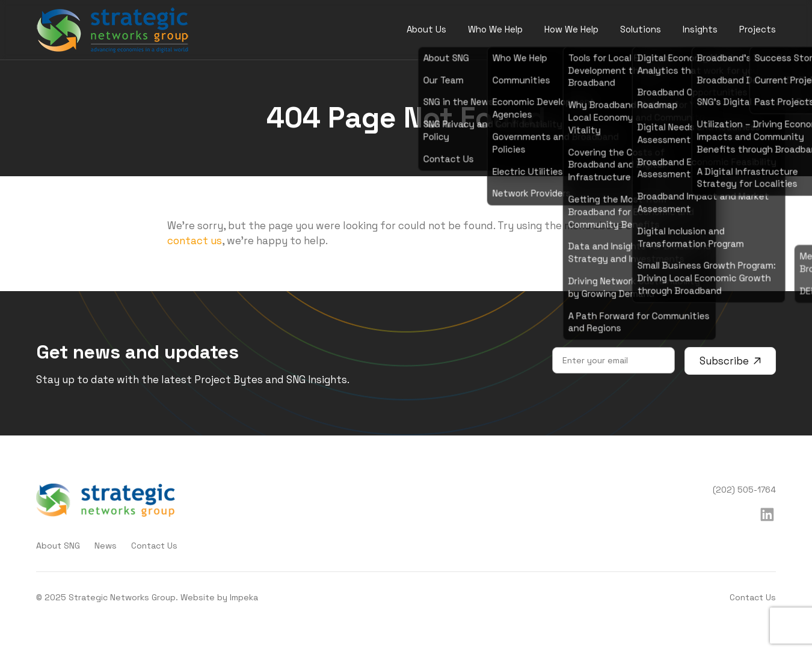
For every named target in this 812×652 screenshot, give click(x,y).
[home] (113, 30)
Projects (758, 29)
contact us (195, 241)
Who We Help (495, 29)
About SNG (58, 546)
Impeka (244, 597)
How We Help (571, 29)
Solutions (641, 29)
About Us (426, 29)
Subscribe (730, 361)
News (106, 546)
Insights (700, 29)
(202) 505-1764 (744, 490)
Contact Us (154, 546)
